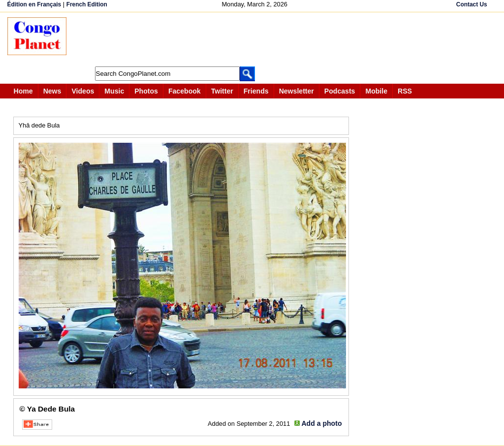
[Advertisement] (255, 39)
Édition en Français (34, 4)
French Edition (87, 4)
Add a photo (321, 423)
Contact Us (472, 4)
